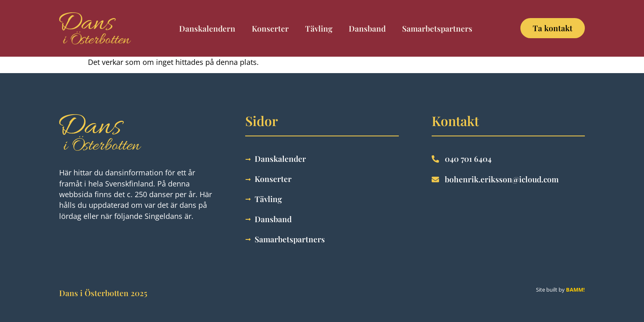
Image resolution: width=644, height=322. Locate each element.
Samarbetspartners (437, 28)
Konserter (270, 28)
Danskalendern (207, 28)
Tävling (319, 28)
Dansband (367, 28)
